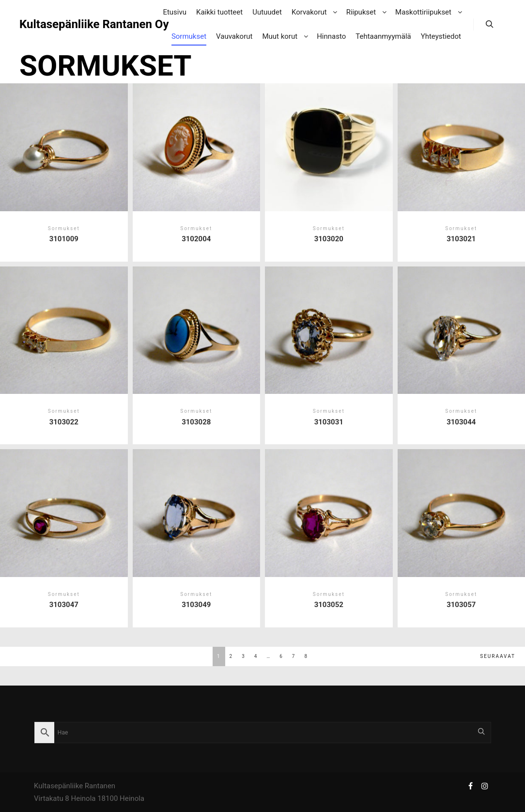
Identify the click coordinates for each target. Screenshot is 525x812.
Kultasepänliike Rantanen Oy (68, 24)
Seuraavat (498, 656)
